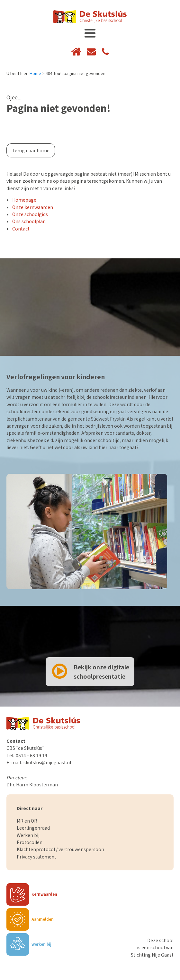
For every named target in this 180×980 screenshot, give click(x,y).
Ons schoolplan (29, 221)
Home (35, 73)
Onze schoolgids (30, 214)
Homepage (24, 200)
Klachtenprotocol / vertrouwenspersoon (60, 849)
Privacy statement (36, 857)
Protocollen (30, 842)
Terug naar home (31, 150)
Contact (21, 229)
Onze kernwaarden (33, 207)
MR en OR (27, 821)
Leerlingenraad (33, 828)
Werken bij (28, 835)
